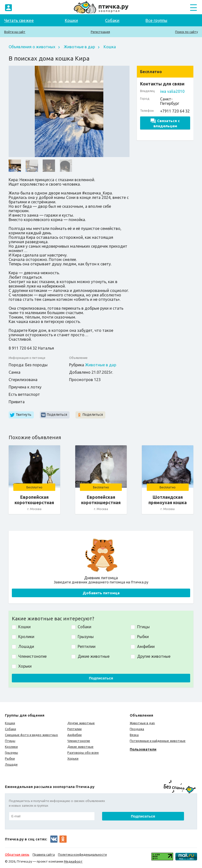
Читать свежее (19, 20)
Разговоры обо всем (83, 753)
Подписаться (101, 678)
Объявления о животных (32, 47)
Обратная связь (17, 854)
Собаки (112, 20)
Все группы (156, 20)
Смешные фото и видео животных (31, 735)
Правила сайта (44, 854)
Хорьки (73, 758)
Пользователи (143, 749)
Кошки (71, 20)
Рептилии (74, 729)
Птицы (10, 741)
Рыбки (10, 758)
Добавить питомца (101, 593)
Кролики (11, 747)
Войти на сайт (15, 32)
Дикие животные (80, 747)
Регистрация (100, 32)
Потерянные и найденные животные (158, 741)
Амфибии (74, 735)
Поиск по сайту (186, 32)
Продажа (137, 729)
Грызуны (11, 753)
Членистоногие (79, 741)
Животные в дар (79, 47)
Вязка (134, 735)
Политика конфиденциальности (82, 854)
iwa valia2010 (172, 91)
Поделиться (57, 415)
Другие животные (81, 723)
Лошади (11, 764)
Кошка (110, 47)
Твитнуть (24, 415)
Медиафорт (73, 861)
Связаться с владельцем (165, 123)
